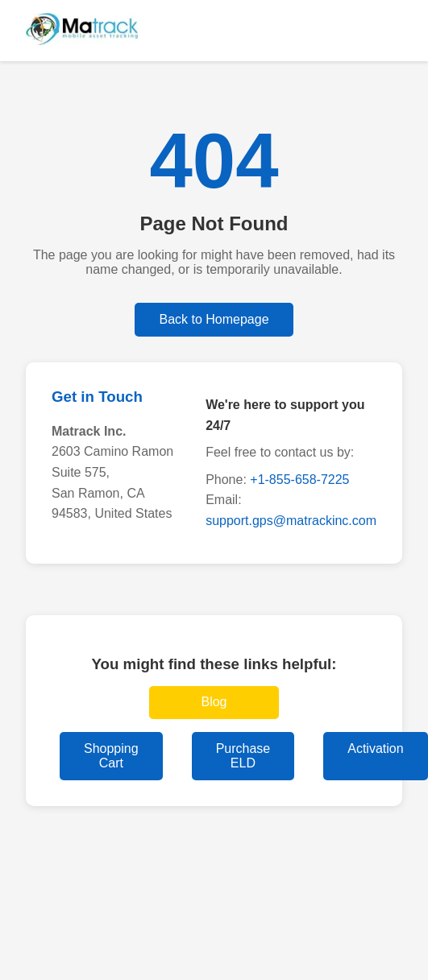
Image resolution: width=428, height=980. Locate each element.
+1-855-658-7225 (299, 480)
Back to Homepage (214, 319)
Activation (375, 748)
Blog (214, 702)
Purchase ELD (243, 756)
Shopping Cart (111, 756)
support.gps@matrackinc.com (291, 521)
